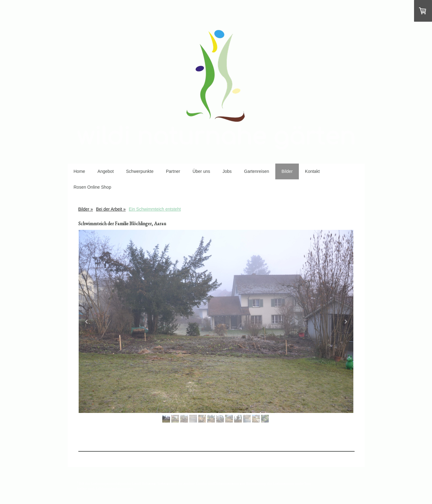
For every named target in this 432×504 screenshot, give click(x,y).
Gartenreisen (257, 171)
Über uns (201, 171)
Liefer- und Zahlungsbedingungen (105, 488)
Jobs (227, 171)
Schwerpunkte (140, 171)
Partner (173, 171)
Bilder (287, 171)
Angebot (106, 171)
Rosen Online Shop (92, 187)
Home (79, 171)
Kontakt (312, 171)
